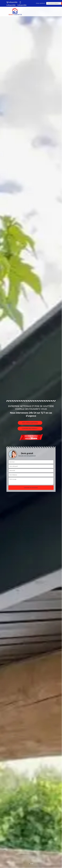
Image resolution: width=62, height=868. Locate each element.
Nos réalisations (30, 423)
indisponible (12, 2)
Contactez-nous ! (30, 429)
